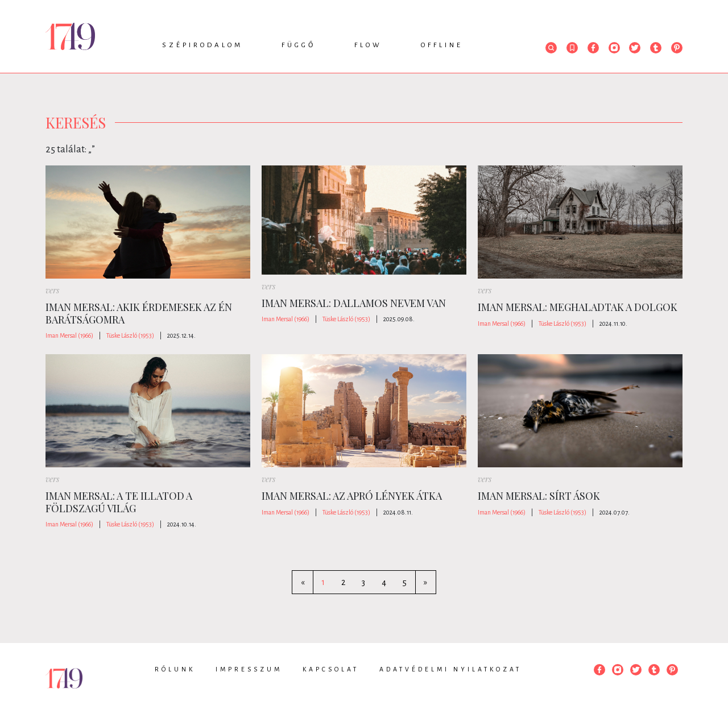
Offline (442, 45)
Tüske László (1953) (130, 335)
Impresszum (249, 669)
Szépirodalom (202, 45)
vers (52, 290)
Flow (368, 45)
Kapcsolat (331, 669)
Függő (299, 45)
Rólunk (175, 669)
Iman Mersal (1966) (69, 335)
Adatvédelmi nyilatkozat (450, 669)
